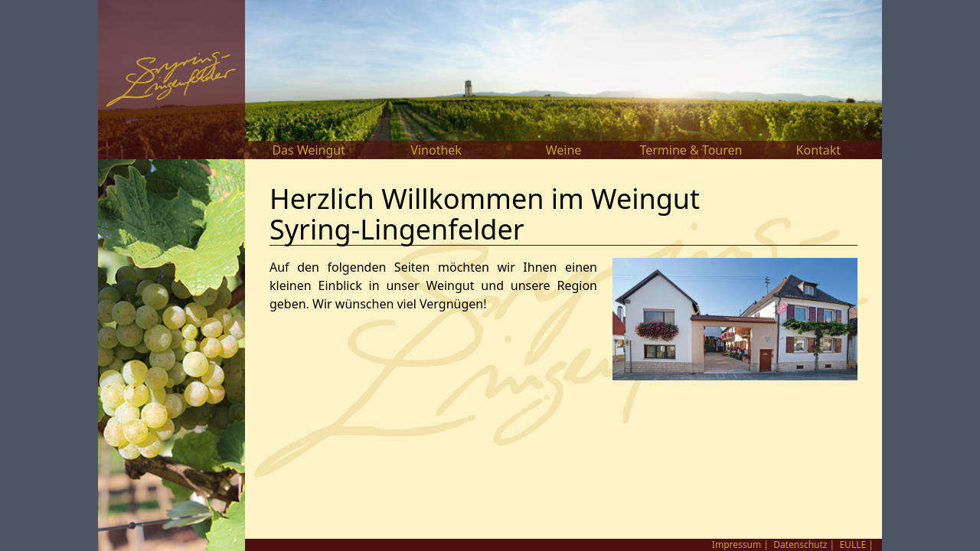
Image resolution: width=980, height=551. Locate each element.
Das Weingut (309, 150)
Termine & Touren (691, 150)
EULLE (853, 544)
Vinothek (436, 150)
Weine (564, 150)
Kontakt (819, 150)
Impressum (737, 544)
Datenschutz (800, 544)
